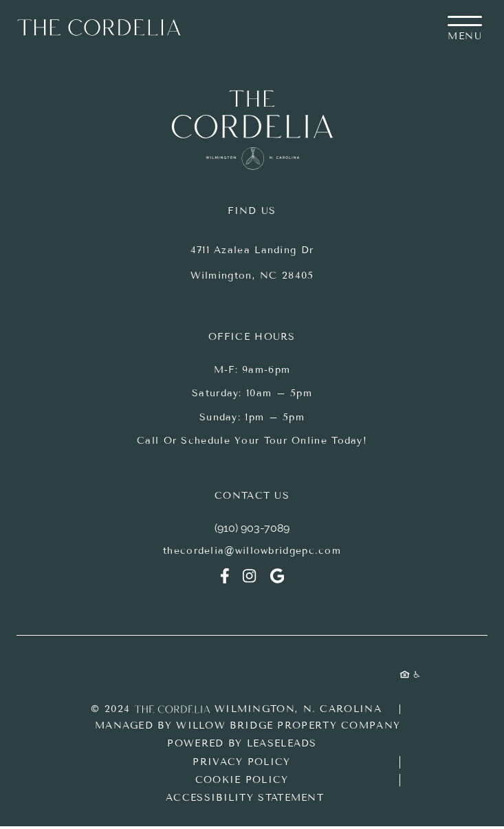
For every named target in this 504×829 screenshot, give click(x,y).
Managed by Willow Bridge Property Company (248, 725)
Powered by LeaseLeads (242, 743)
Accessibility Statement (245, 798)
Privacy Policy (241, 762)
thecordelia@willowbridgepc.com (252, 551)
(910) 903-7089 (252, 528)
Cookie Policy (242, 780)
